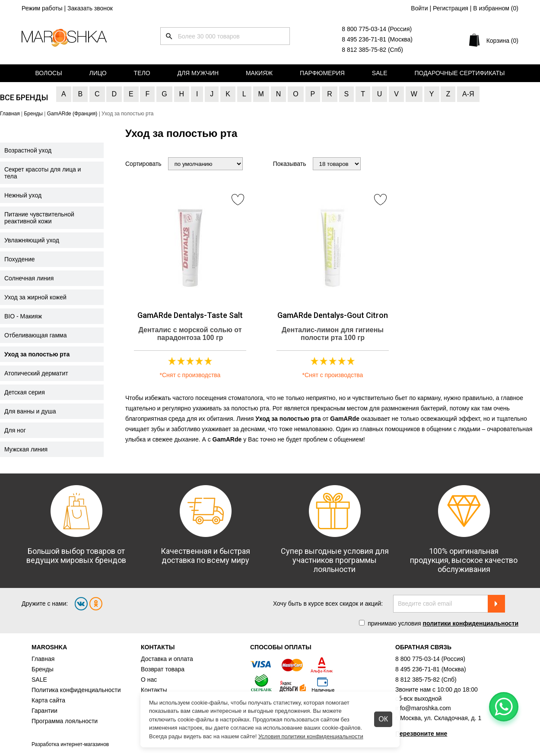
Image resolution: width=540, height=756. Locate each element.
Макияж (259, 73)
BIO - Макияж (23, 316)
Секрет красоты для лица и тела (43, 173)
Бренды (43, 669)
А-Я (468, 94)
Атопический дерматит (36, 373)
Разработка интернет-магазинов (70, 744)
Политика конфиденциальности (76, 690)
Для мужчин (198, 73)
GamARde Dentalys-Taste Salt (190, 315)
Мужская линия (26, 449)
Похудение (20, 259)
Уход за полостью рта (37, 354)
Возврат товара (163, 669)
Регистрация (451, 8)
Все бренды (24, 97)
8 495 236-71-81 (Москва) (377, 39)
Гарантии (44, 711)
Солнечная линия (29, 278)
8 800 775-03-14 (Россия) (377, 29)
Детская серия (25, 392)
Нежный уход (23, 195)
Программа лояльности (65, 721)
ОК (383, 719)
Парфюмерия (322, 73)
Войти (419, 8)
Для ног (15, 430)
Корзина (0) (502, 41)
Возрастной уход (28, 150)
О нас (149, 680)
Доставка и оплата (167, 659)
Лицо (98, 73)
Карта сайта (48, 700)
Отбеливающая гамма (35, 335)
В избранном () (496, 8)
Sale (380, 73)
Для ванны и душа (30, 411)
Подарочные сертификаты (460, 73)
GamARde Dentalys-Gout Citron (333, 315)
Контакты (154, 690)
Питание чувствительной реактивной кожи (39, 218)
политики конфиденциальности (470, 623)
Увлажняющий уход (32, 240)
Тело (142, 73)
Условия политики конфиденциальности (311, 736)
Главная (43, 659)
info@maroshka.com (423, 708)
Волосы (48, 73)
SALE (39, 680)
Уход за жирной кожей (35, 297)
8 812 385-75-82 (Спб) (372, 50)
